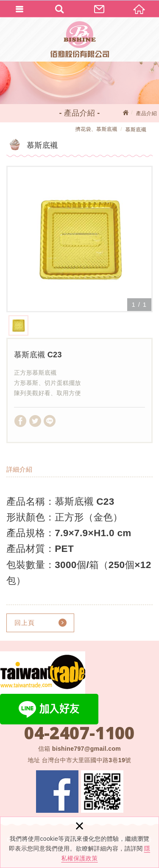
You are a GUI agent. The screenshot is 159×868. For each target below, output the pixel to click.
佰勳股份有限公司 (80, 39)
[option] (79, 239)
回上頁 (25, 623)
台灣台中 (86, 760)
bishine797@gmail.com (86, 749)
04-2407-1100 (79, 733)
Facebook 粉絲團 (57, 792)
